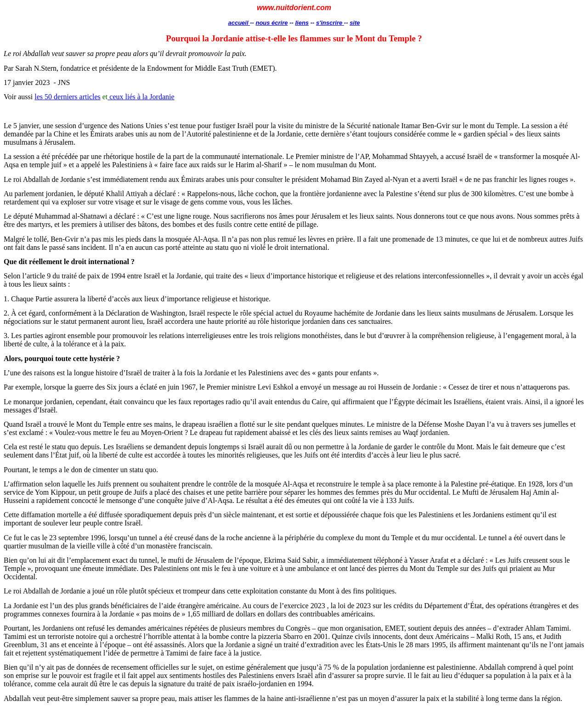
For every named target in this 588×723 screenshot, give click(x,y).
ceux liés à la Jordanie (141, 97)
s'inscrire (330, 23)
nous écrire (271, 23)
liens (302, 23)
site (355, 23)
